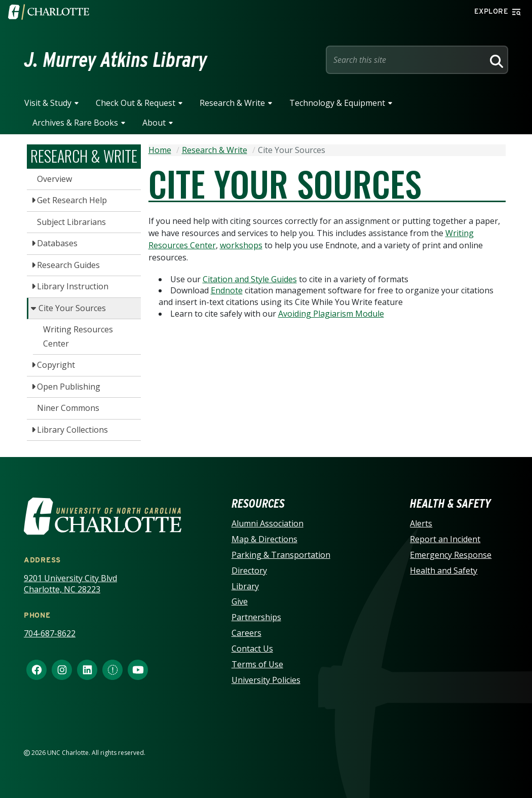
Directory (249, 571)
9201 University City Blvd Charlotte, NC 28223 (70, 584)
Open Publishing (69, 387)
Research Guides (68, 265)
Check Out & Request (136, 103)
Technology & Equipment (337, 103)
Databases (57, 243)
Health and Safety (444, 571)
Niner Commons (68, 408)
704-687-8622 (50, 633)
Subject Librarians (71, 222)
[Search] (495, 60)
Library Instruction (73, 286)
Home (160, 150)
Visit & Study (48, 103)
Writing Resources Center (78, 336)
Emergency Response (451, 555)
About (154, 123)
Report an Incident (445, 539)
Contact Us (252, 649)
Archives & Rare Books (75, 123)
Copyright (56, 365)
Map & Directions (264, 539)
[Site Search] (407, 60)
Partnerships (256, 617)
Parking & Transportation (281, 555)
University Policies (266, 680)
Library (245, 586)
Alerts (421, 523)
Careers (246, 633)
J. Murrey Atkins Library (116, 60)
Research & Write (232, 103)
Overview (54, 179)
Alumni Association (268, 523)
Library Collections (72, 430)
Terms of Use (257, 664)
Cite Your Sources (72, 308)
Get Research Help (72, 200)
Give (240, 601)
